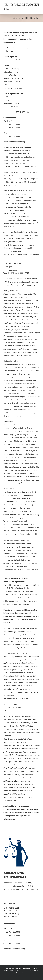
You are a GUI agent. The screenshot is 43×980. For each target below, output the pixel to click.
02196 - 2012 (14, 908)
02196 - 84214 (12, 911)
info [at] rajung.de (15, 914)
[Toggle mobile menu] (38, 4)
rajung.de (14, 916)
